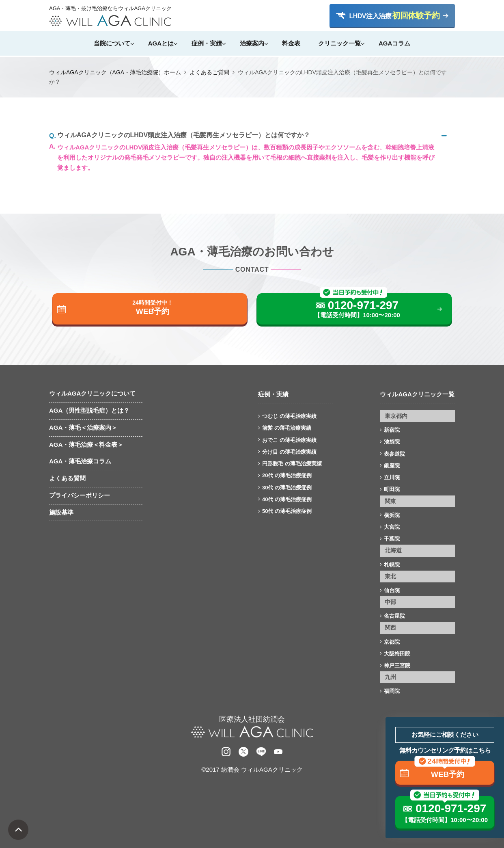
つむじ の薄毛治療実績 (289, 416)
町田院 (392, 489)
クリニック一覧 (339, 43)
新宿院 (392, 430)
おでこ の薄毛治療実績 (289, 440)
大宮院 (392, 527)
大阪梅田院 (397, 654)
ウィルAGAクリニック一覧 (417, 394)
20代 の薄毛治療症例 (287, 475)
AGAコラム (394, 43)
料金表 (291, 43)
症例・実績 (207, 43)
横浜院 (392, 515)
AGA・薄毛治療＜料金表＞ (86, 445)
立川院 (392, 477)
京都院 (392, 642)
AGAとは (161, 43)
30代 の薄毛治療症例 (287, 488)
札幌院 (392, 565)
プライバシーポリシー (80, 495)
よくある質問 (67, 478)
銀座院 (392, 466)
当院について (112, 43)
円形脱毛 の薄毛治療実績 (292, 464)
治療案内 (252, 43)
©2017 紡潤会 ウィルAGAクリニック (252, 769)
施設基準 (61, 512)
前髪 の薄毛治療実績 (287, 428)
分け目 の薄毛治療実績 (289, 452)
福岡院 (392, 691)
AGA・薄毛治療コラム (80, 461)
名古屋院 (394, 616)
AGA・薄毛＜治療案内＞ (83, 427)
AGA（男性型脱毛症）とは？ (89, 410)
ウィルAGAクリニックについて (92, 393)
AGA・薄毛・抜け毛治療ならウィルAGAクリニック (110, 9)
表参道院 (394, 454)
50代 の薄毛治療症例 (287, 511)
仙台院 (392, 590)
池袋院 (392, 442)
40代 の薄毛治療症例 (287, 499)
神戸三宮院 (397, 665)
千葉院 (392, 539)
